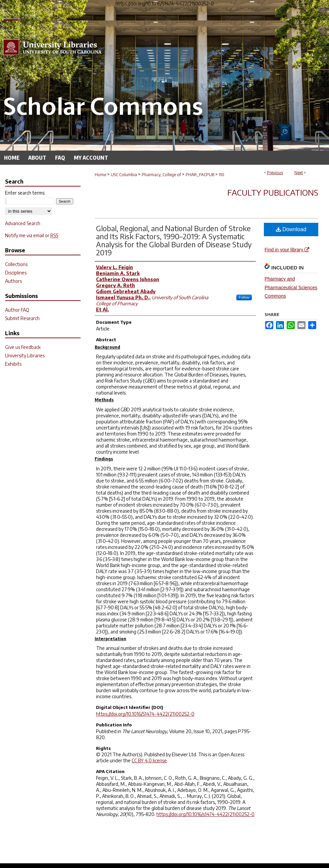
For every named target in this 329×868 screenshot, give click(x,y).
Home (100, 175)
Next (299, 173)
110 (222, 175)
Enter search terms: (25, 193)
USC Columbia (124, 175)
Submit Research (22, 318)
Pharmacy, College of (161, 175)
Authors (13, 281)
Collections (16, 264)
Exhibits (13, 364)
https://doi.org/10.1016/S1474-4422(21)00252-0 (145, 714)
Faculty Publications (273, 192)
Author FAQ (17, 310)
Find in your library (287, 250)
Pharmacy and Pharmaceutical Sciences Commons (291, 287)
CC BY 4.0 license (149, 760)
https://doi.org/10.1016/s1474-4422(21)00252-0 (205, 814)
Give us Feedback (23, 347)
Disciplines (16, 273)
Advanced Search (23, 223)
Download (291, 229)
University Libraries (25, 355)
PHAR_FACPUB (200, 175)
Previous (275, 173)
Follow (244, 297)
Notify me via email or (32, 235)
